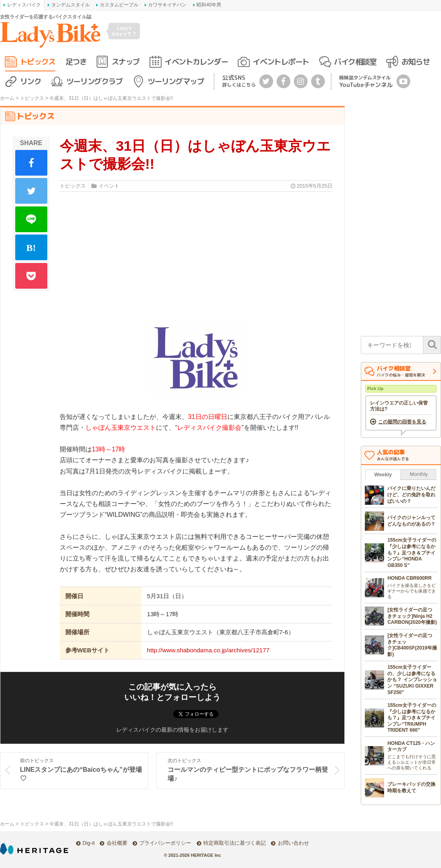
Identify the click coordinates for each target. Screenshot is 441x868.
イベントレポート (281, 62)
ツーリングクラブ (94, 81)
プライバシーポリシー (165, 843)
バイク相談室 (355, 62)
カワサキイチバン (167, 5)
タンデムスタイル (71, 5)
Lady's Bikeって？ (124, 31)
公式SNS (239, 81)
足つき (76, 62)
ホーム (7, 98)
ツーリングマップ (176, 81)
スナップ (125, 62)
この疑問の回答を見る (402, 422)
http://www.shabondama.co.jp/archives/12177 (208, 650)
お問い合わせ (293, 843)
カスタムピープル (119, 5)
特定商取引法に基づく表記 (235, 843)
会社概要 (117, 843)
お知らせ (415, 62)
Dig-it (89, 843)
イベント (109, 186)
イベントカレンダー (196, 62)
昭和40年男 (209, 5)
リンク (31, 81)
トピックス (38, 62)
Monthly (419, 474)
